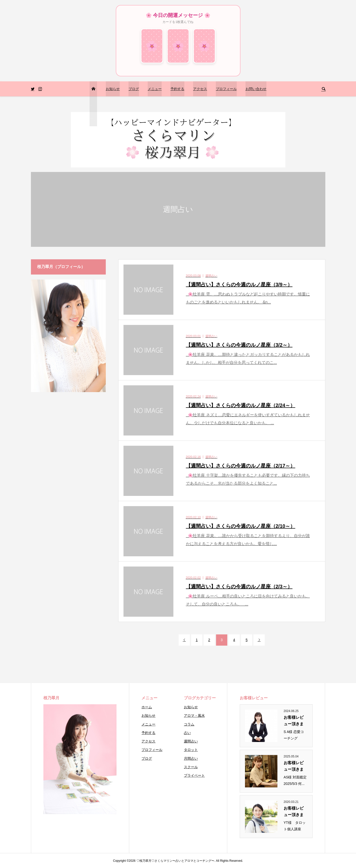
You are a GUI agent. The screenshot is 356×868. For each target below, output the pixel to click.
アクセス (200, 89)
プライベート (194, 775)
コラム (189, 724)
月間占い (191, 758)
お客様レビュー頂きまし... (294, 721)
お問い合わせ (256, 89)
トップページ (93, 104)
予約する (177, 89)
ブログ (134, 89)
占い (187, 733)
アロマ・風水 (194, 716)
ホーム (147, 707)
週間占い (191, 741)
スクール (191, 767)
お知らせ (113, 89)
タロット (191, 750)
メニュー (155, 89)
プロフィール (226, 89)
